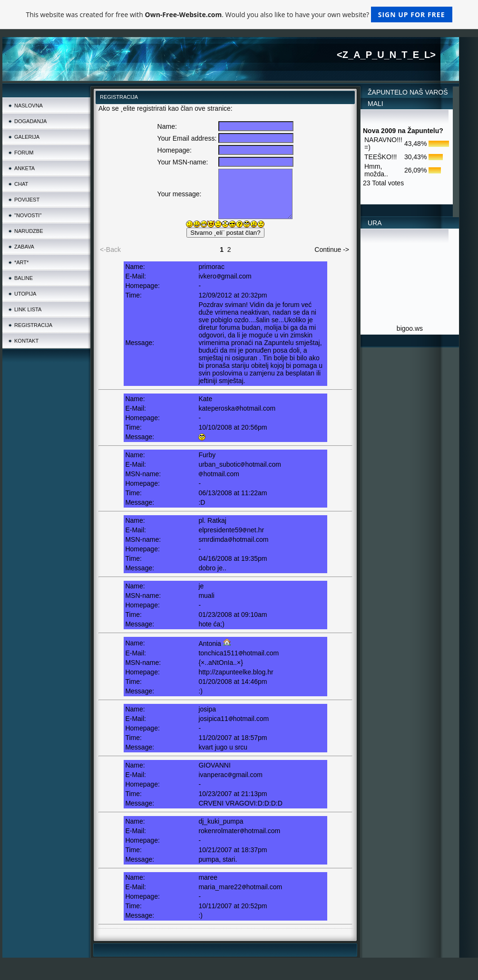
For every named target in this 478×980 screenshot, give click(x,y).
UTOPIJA (25, 294)
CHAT (21, 184)
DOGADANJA (30, 121)
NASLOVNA (29, 106)
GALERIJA (27, 137)
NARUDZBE (29, 231)
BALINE (24, 278)
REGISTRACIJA (33, 325)
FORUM (24, 153)
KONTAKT (26, 341)
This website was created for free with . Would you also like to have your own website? (239, 14)
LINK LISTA (28, 309)
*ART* (21, 262)
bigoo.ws (410, 328)
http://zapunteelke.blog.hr (236, 672)
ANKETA (24, 168)
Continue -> (332, 250)
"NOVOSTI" (28, 215)
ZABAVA (24, 247)
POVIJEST (27, 200)
